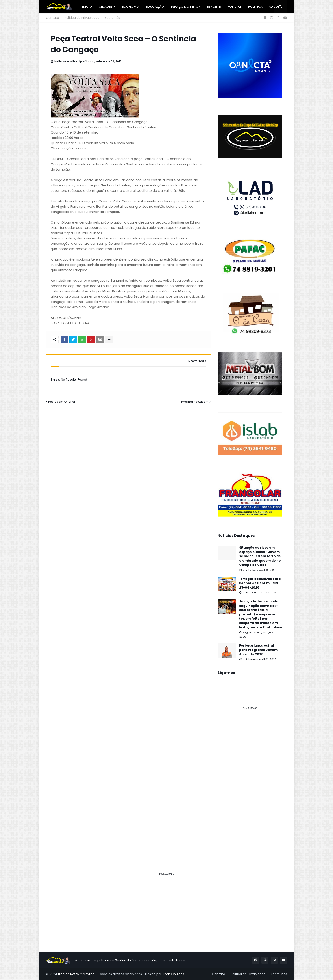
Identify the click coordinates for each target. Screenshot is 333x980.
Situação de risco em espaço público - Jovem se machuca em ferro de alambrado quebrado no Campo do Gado (260, 556)
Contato (53, 18)
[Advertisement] (250, 780)
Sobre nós (112, 18)
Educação (155, 7)
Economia (131, 7)
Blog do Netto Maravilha (76, 974)
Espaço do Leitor (186, 7)
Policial (234, 7)
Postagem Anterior (62, 402)
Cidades (106, 7)
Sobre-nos (279, 974)
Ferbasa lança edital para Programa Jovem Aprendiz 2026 (258, 650)
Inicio (87, 7)
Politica (255, 7)
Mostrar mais (197, 361)
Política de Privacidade (82, 18)
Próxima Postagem (195, 402)
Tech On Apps (173, 974)
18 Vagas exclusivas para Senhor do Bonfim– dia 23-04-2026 (260, 583)
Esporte (214, 7)
